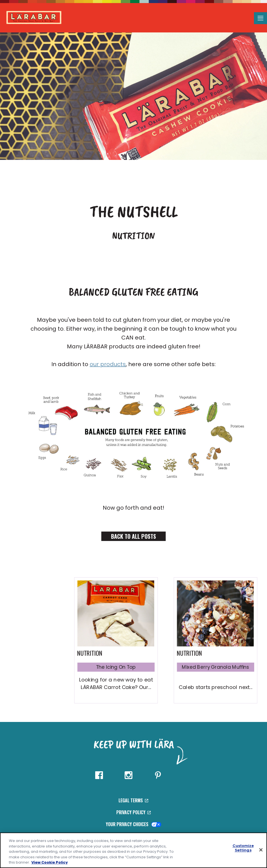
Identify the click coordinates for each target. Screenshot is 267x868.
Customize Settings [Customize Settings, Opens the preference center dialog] (243, 848)
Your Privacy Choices (134, 824)
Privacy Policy (133, 812)
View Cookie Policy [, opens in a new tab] (50, 862)
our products (108, 364)
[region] (133, 850)
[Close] (261, 850)
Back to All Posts (133, 536)
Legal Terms (133, 800)
